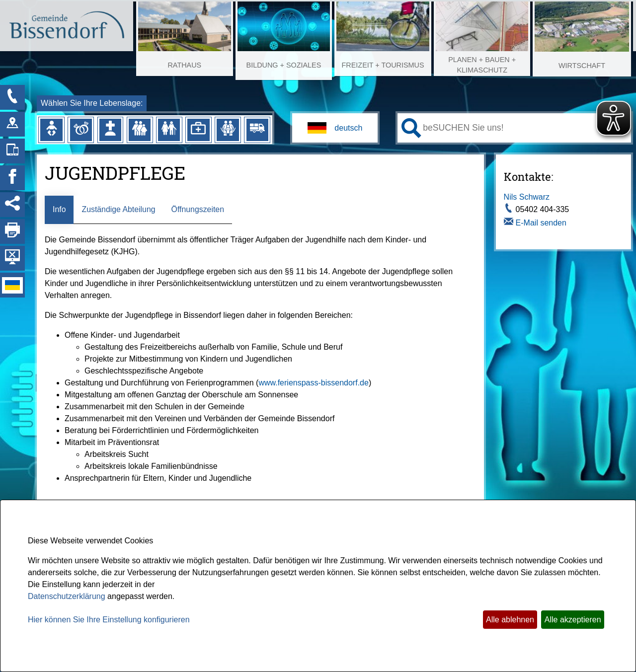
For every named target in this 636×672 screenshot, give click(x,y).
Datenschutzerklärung (67, 596)
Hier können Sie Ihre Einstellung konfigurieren (109, 620)
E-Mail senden (541, 223)
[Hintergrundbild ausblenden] (12, 258)
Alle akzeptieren (573, 620)
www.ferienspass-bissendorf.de (313, 383)
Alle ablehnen (510, 620)
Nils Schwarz (527, 197)
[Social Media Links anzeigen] (12, 205)
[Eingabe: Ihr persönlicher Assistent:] (525, 128)
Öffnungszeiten (199, 209)
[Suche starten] (411, 128)
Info (59, 209)
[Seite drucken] (12, 231)
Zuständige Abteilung (119, 209)
